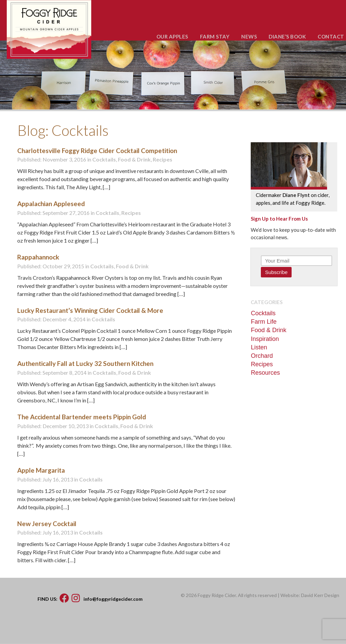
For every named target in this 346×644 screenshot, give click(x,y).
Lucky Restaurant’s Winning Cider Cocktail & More (90, 310)
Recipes (163, 159)
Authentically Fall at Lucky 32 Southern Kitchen (85, 363)
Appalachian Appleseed (51, 204)
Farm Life (264, 322)
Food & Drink (134, 159)
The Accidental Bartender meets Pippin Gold (82, 417)
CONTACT (331, 36)
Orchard (262, 356)
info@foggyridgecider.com (113, 599)
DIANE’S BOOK (287, 36)
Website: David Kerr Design (310, 595)
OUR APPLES (172, 36)
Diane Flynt (296, 195)
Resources (265, 373)
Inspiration (265, 339)
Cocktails (104, 159)
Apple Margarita (41, 470)
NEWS (249, 36)
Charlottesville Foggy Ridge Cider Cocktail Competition (97, 151)
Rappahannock (38, 257)
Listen (259, 347)
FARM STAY (215, 36)
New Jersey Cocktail (47, 524)
